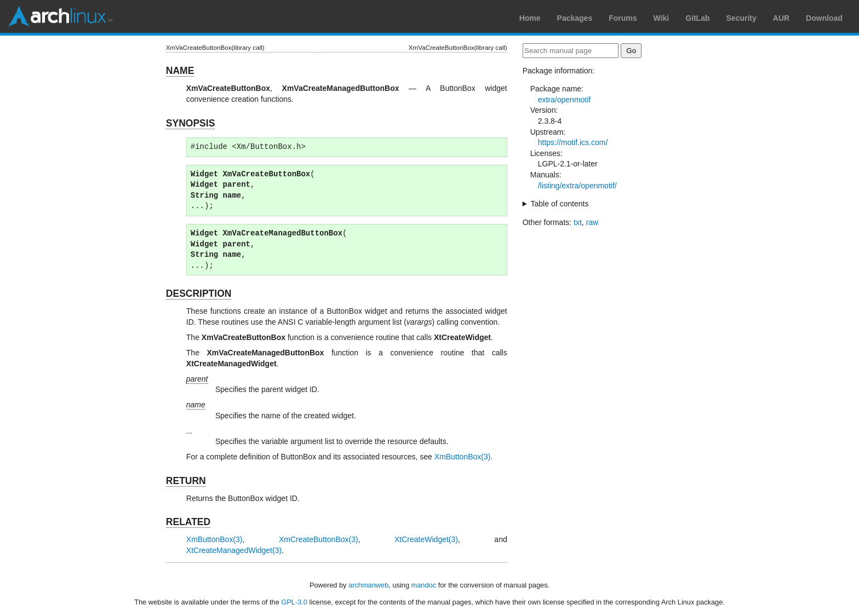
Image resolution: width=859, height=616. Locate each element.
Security (741, 18)
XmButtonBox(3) (463, 457)
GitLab (697, 18)
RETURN (186, 481)
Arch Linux (60, 16)
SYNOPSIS (190, 123)
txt (578, 222)
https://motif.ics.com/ (573, 142)
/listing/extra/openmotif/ (577, 186)
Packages (575, 18)
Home (530, 18)
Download (824, 18)
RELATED (188, 522)
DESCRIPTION (199, 293)
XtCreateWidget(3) (426, 539)
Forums (623, 18)
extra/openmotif (565, 100)
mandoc (424, 585)
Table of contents (560, 204)
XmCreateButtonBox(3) (319, 539)
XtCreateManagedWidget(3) (234, 550)
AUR (781, 18)
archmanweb (368, 585)
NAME (180, 71)
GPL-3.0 (294, 602)
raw (592, 222)
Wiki (662, 18)
